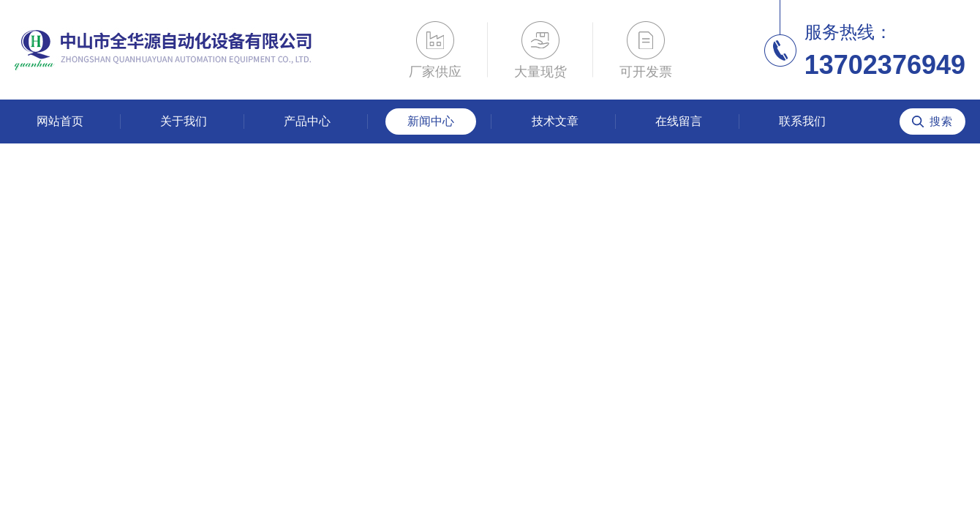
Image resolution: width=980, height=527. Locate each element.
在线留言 (679, 121)
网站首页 (60, 121)
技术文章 (555, 121)
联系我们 (802, 121)
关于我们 (184, 121)
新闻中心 (431, 121)
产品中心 (307, 121)
